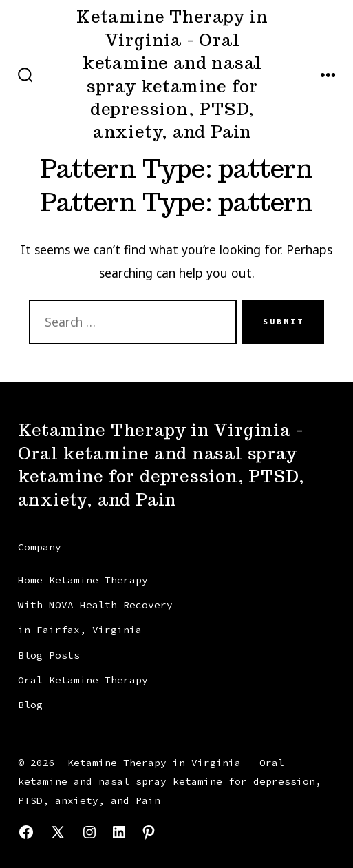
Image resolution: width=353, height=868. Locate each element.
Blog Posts (49, 655)
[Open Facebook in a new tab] (26, 832)
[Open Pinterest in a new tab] (149, 832)
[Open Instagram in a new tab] (89, 832)
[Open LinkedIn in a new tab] (119, 832)
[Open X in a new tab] (58, 832)
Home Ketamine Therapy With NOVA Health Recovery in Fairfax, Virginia (95, 605)
